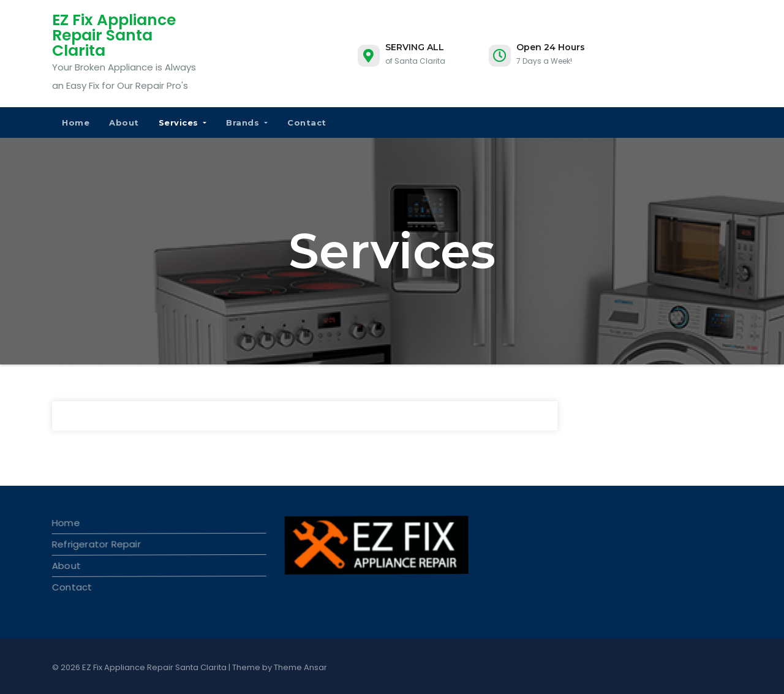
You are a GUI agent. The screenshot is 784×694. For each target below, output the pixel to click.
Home (76, 123)
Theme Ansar (300, 667)
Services (183, 123)
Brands (247, 123)
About (124, 123)
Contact (307, 123)
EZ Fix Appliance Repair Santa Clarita (114, 35)
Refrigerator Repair (96, 544)
